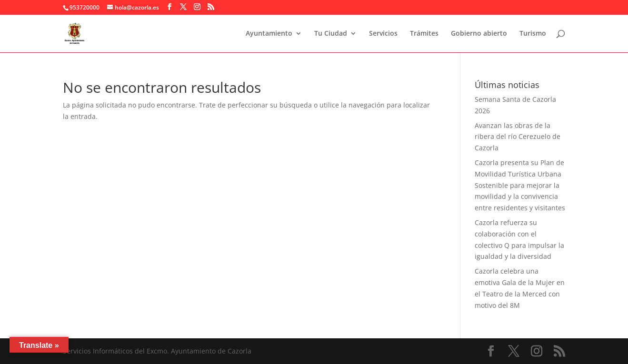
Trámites (424, 34)
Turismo (533, 34)
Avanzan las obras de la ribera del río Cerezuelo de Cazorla (518, 137)
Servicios (383, 34)
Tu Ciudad (331, 34)
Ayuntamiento (269, 34)
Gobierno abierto (479, 34)
